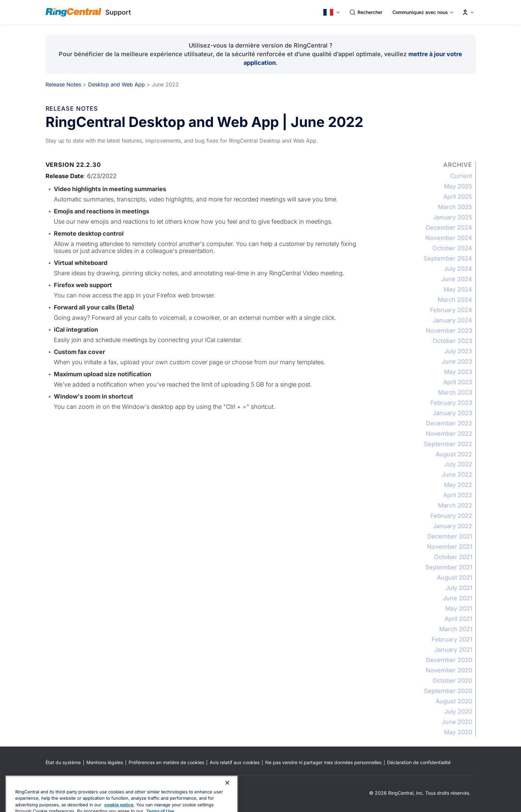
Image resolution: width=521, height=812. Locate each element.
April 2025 (458, 197)
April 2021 (458, 619)
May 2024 (458, 289)
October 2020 (452, 681)
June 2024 (457, 279)
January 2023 (453, 413)
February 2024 (451, 310)
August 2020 (454, 701)
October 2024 (452, 248)
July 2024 (458, 269)
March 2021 (456, 629)
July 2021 (459, 588)
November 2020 (449, 670)
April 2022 (458, 495)
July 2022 (458, 464)
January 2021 (453, 650)
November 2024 (449, 238)
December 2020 (449, 660)
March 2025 (455, 207)
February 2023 (451, 403)
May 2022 (458, 485)
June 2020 (457, 722)
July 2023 (458, 351)
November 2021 (450, 547)
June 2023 (457, 361)
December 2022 (449, 423)
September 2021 (449, 567)
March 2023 (455, 392)
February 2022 (451, 516)
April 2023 (458, 382)
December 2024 (449, 228)
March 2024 (455, 300)
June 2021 (458, 598)
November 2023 (449, 331)
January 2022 (453, 526)
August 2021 (455, 578)
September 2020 (448, 691)
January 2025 (453, 217)
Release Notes (63, 84)
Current (461, 176)
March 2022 (455, 505)
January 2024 (452, 320)
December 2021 (450, 536)
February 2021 (452, 639)
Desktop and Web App (116, 84)
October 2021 (453, 557)
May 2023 (458, 372)
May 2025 (458, 186)
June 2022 (457, 474)
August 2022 (454, 454)
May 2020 (458, 732)
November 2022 (449, 434)
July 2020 (458, 711)
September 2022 (448, 444)
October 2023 (452, 341)
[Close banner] (227, 798)
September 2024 (448, 258)
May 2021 (459, 608)
